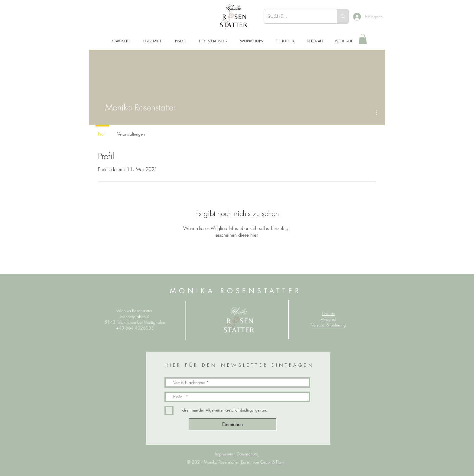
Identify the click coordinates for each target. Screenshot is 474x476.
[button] (363, 39)
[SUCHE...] (296, 16)
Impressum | (226, 454)
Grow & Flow (272, 462)
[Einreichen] (232, 424)
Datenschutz (247, 454)
